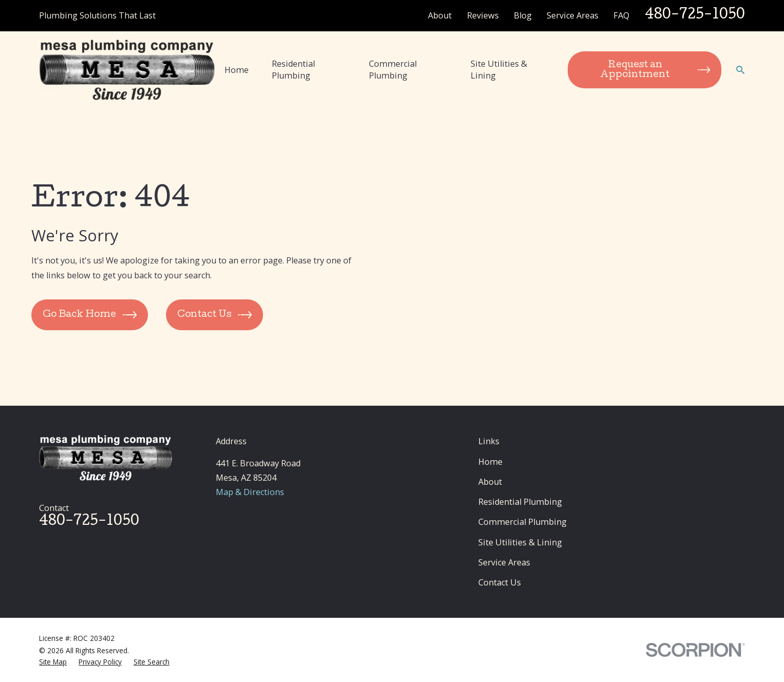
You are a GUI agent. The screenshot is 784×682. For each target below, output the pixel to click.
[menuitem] (53, 662)
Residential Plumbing (520, 502)
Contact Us (500, 582)
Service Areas (573, 15)
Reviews (483, 15)
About (440, 15)
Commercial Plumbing (522, 522)
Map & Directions (250, 492)
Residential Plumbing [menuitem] (293, 70)
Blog (523, 15)
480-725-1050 (695, 15)
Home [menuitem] (237, 70)
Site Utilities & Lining (520, 542)
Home (490, 462)
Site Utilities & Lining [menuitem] (499, 70)
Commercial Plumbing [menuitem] (393, 70)
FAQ (621, 15)
